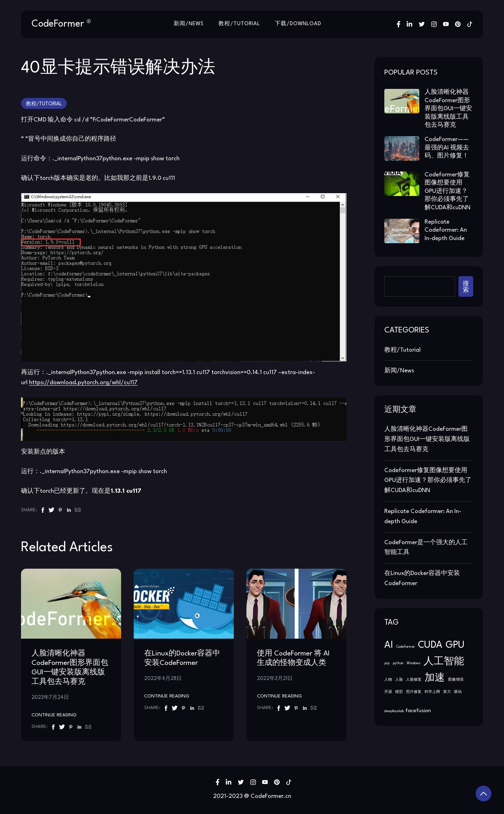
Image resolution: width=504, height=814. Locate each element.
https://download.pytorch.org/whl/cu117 (83, 382)
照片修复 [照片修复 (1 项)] (414, 692)
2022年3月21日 (275, 678)
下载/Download (299, 24)
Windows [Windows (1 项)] (414, 663)
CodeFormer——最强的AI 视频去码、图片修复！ (447, 147)
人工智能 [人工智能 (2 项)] (444, 661)
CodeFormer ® (61, 24)
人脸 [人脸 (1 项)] (399, 679)
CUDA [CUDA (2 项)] (430, 645)
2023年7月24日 (50, 697)
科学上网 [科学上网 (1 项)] (432, 692)
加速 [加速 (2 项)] (435, 678)
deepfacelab (394, 711)
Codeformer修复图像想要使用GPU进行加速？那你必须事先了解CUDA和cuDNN (447, 191)
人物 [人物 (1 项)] (388, 679)
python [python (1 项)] (398, 663)
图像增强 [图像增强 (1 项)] (456, 679)
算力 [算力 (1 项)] (447, 692)
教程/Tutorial (239, 24)
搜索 (466, 286)
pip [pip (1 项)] (387, 663)
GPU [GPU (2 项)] (455, 645)
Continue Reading (54, 715)
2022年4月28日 (163, 678)
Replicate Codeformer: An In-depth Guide (446, 230)
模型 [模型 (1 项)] (399, 692)
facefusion (418, 711)
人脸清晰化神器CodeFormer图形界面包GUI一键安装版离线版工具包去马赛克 (448, 108)
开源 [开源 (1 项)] (388, 692)
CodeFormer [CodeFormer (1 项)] (405, 647)
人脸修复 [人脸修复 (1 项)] (414, 679)
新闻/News (188, 24)
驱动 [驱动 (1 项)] (458, 692)
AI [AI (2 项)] (389, 645)
